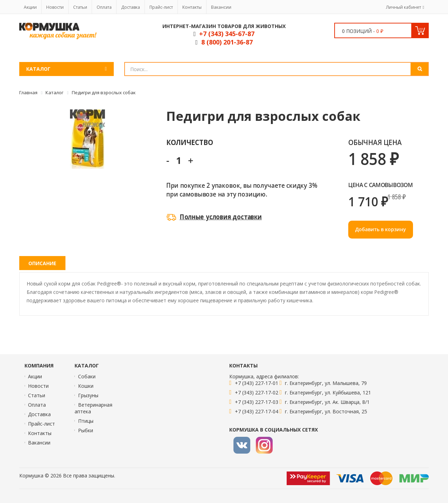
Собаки (87, 376)
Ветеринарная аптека (93, 408)
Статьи (80, 7)
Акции (30, 7)
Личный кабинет (404, 7)
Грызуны (88, 395)
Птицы (86, 421)
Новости (55, 7)
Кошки (86, 386)
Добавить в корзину (381, 229)
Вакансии (221, 7)
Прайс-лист (161, 7)
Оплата (104, 7)
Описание (42, 263)
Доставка (131, 7)
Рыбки (86, 430)
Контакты (192, 7)
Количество (190, 142)
